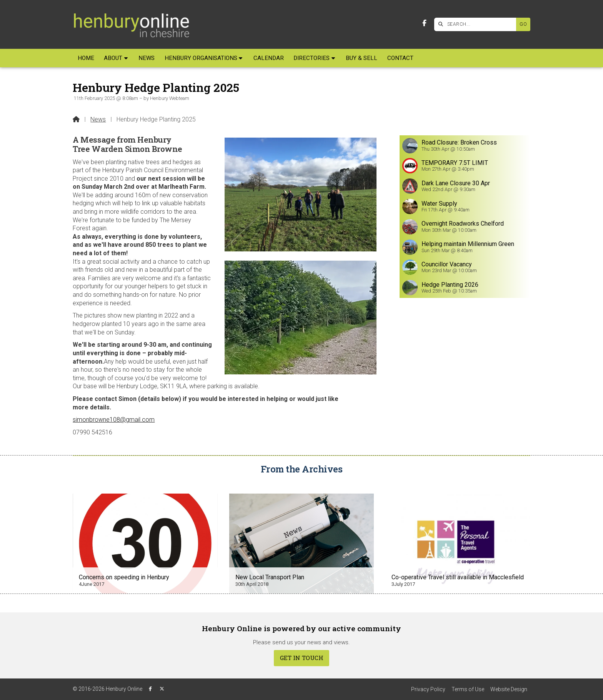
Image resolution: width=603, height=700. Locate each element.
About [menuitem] (113, 58)
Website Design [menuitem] (509, 689)
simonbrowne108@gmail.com (114, 420)
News (98, 119)
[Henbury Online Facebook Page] (424, 23)
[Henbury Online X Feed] (162, 689)
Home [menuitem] (86, 58)
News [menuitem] (147, 58)
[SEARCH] (477, 24)
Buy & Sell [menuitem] (361, 58)
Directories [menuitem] (311, 58)
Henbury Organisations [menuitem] (201, 58)
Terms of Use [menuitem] (468, 689)
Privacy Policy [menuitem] (428, 689)
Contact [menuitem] (400, 58)
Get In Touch (302, 658)
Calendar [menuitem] (269, 58)
